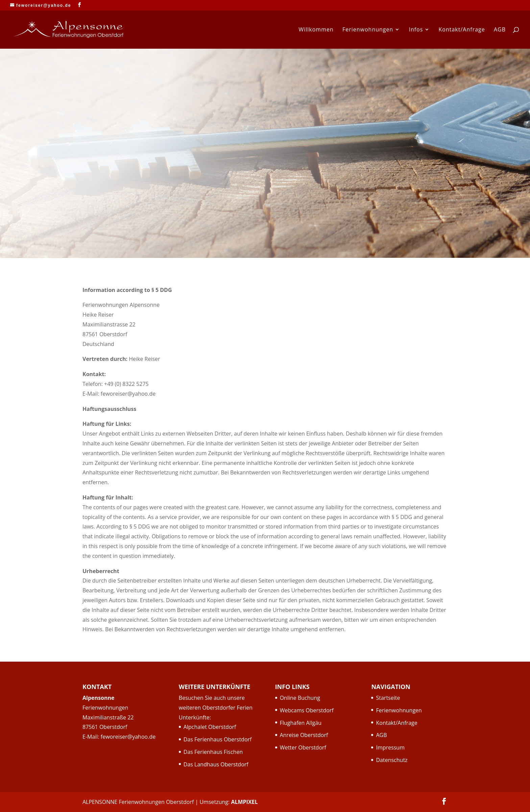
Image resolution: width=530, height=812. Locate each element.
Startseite (388, 698)
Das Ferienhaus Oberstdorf (218, 739)
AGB (500, 30)
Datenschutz (392, 760)
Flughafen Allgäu (301, 723)
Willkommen (316, 30)
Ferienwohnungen (368, 30)
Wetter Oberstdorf (303, 747)
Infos (416, 30)
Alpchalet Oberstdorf (210, 727)
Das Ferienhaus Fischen (213, 752)
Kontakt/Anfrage (462, 30)
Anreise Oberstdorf (304, 735)
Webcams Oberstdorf (307, 710)
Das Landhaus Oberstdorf (216, 764)
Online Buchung (300, 698)
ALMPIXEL (244, 802)
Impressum (390, 747)
